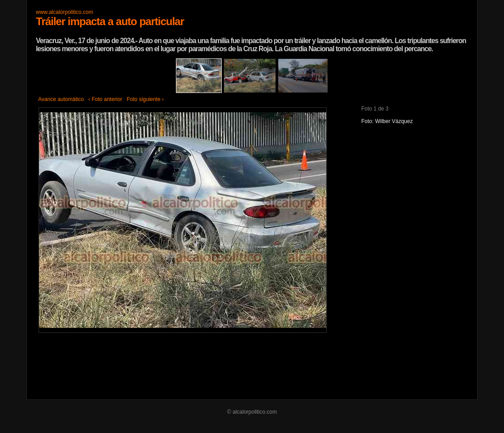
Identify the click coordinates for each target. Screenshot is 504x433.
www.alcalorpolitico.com (64, 12)
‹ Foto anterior (105, 99)
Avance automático (61, 99)
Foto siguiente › (145, 99)
